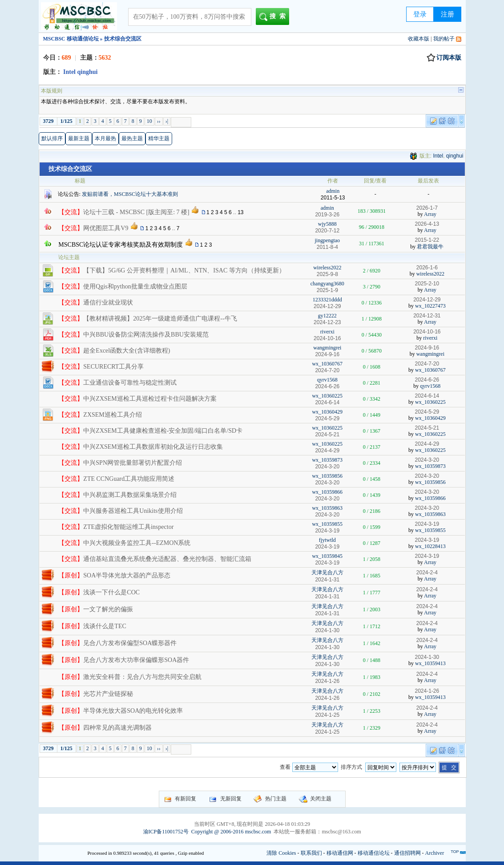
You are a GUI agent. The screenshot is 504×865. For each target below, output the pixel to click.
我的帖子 (444, 39)
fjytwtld (327, 540)
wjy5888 (327, 224)
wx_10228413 (430, 546)
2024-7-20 (427, 364)
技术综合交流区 (70, 169)
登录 (420, 14)
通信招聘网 (407, 853)
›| (167, 121)
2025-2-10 (427, 284)
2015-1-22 (427, 240)
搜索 (274, 17)
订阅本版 (444, 58)
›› (159, 121)
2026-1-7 (427, 208)
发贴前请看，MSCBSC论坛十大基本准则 (130, 194)
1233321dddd (327, 300)
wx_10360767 (327, 364)
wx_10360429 (327, 412)
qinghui (455, 156)
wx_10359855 (327, 524)
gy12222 (327, 316)
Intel (438, 156)
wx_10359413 (430, 663)
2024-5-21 (427, 428)
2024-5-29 (427, 412)
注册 (448, 14)
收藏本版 (419, 39)
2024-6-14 (427, 396)
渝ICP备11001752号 (166, 832)
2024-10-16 (427, 332)
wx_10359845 (327, 556)
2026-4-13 (427, 224)
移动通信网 (340, 853)
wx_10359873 (327, 460)
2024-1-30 (427, 657)
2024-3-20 (427, 460)
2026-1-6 (427, 268)
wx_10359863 (327, 508)
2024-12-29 (427, 300)
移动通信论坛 (374, 853)
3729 (48, 121)
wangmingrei (327, 348)
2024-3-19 (427, 524)
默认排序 (52, 138)
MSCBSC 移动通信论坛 (71, 39)
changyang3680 (327, 284)
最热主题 (132, 138)
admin (333, 191)
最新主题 (79, 138)
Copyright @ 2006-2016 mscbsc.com (231, 832)
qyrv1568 (327, 380)
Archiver (435, 853)
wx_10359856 (327, 476)
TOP (455, 852)
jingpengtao (327, 240)
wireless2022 (327, 268)
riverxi (327, 332)
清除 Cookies (281, 853)
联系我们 (311, 853)
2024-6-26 (427, 380)
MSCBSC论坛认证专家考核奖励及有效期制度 (121, 245)
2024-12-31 (427, 316)
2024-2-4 (427, 573)
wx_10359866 (327, 492)
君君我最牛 (430, 247)
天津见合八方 (327, 573)
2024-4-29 (427, 444)
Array (430, 214)
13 (240, 212)
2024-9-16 (427, 348)
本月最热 (105, 138)
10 (149, 121)
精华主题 (159, 138)
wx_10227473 (430, 306)
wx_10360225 (327, 396)
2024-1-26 (427, 691)
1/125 (67, 121)
